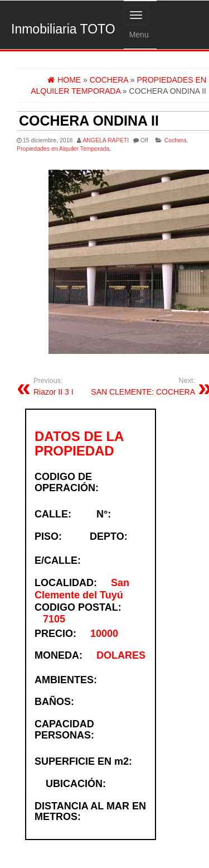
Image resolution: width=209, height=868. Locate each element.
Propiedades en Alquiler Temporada (63, 148)
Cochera (176, 140)
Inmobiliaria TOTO (63, 29)
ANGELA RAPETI (106, 140)
